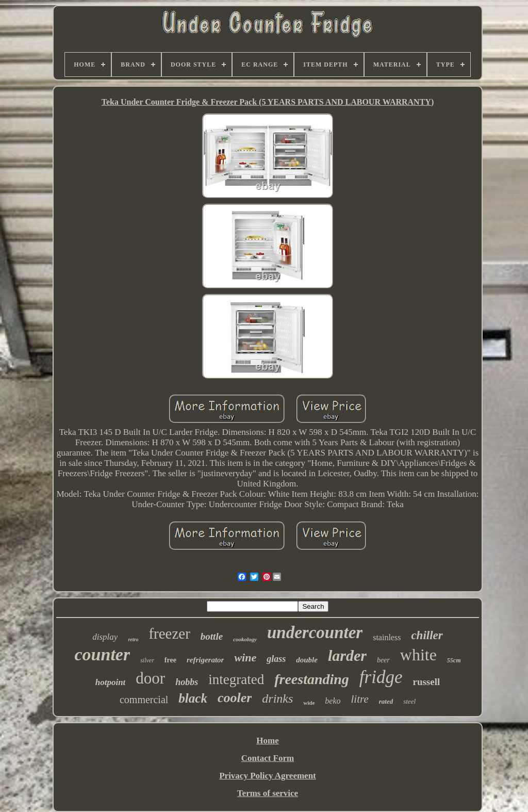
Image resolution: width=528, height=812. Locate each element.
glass (276, 659)
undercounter (315, 632)
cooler (235, 698)
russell (426, 682)
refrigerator (205, 660)
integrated (236, 679)
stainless (387, 637)
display (105, 637)
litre (360, 699)
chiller (427, 635)
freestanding (312, 679)
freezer (169, 634)
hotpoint (111, 682)
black (193, 698)
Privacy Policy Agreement (268, 776)
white (418, 655)
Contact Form (268, 758)
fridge (381, 677)
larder (347, 655)
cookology (245, 639)
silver (147, 660)
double (307, 660)
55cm (454, 660)
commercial (144, 700)
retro (133, 639)
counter (102, 654)
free (170, 660)
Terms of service (268, 793)
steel (409, 701)
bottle (212, 636)
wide (309, 703)
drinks (277, 699)
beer (383, 660)
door (150, 678)
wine (245, 657)
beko (333, 701)
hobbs (187, 682)
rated (386, 701)
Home (267, 741)
